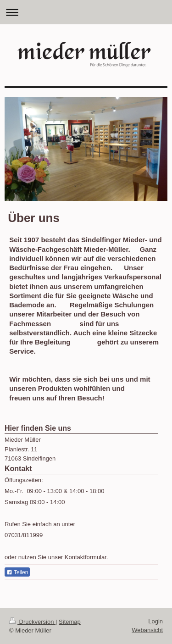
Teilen (17, 572)
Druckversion (32, 622)
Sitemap (70, 622)
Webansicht (147, 630)
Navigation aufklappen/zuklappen (86, 12)
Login (155, 621)
